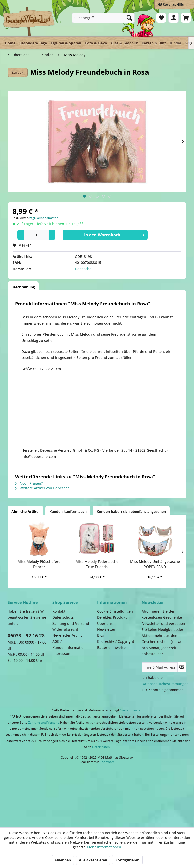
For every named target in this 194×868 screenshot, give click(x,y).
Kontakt (59, 611)
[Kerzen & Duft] (154, 43)
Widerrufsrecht (65, 629)
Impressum (62, 654)
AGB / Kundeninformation (69, 644)
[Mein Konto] (174, 18)
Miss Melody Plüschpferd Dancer (39, 564)
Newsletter (106, 629)
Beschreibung (23, 287)
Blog (101, 635)
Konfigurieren (127, 860)
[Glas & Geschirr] (124, 43)
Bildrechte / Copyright (116, 641)
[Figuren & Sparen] (66, 43)
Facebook (157, 793)
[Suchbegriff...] (103, 18)
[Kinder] (176, 42)
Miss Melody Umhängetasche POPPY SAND (155, 564)
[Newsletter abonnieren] (182, 667)
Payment (106, 793)
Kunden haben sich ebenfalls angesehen (131, 511)
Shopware (107, 762)
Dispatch (47, 796)
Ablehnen (63, 860)
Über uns (105, 623)
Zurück (18, 72)
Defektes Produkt (112, 617)
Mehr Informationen (104, 847)
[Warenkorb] (186, 18)
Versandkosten (131, 710)
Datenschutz (63, 617)
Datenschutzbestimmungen (165, 684)
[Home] (10, 43)
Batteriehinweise (111, 647)
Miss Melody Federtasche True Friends (97, 564)
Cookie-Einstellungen (115, 611)
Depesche (83, 269)
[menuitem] (103, 18)
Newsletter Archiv (67, 635)
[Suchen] (129, 18)
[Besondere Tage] (33, 43)
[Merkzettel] (161, 18)
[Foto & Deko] (96, 43)
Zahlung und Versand (71, 623)
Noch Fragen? (29, 483)
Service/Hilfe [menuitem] (172, 4)
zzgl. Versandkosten (44, 218)
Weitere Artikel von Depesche (42, 488)
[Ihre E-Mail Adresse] (160, 667)
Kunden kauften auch (68, 511)
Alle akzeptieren (93, 860)
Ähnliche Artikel (25, 511)
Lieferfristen (101, 747)
